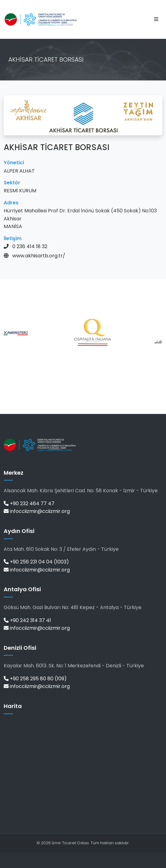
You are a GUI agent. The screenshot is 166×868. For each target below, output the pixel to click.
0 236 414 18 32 (30, 246)
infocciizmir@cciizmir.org (37, 511)
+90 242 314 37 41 (27, 620)
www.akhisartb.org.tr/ (39, 256)
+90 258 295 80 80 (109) (35, 679)
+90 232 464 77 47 (29, 504)
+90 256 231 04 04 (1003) (36, 562)
